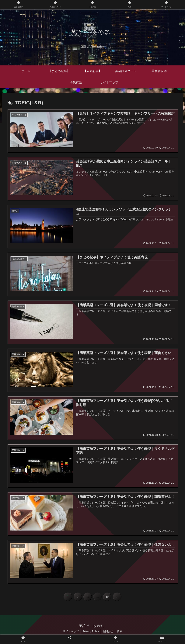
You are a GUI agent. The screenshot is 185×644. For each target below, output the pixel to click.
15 (108, 597)
